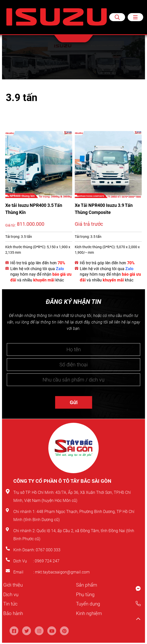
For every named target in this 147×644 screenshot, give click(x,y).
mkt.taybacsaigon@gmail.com (62, 572)
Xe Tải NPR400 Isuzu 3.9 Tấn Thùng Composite (104, 209)
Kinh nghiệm (90, 613)
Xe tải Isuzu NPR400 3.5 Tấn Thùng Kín (34, 209)
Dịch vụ (11, 594)
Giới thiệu (13, 585)
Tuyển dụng (89, 603)
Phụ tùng (86, 594)
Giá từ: (10, 225)
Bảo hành (14, 613)
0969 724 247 (47, 561)
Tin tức (11, 603)
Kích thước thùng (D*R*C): (26, 247)
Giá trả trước (89, 224)
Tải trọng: (13, 237)
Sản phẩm (87, 585)
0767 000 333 (49, 550)
